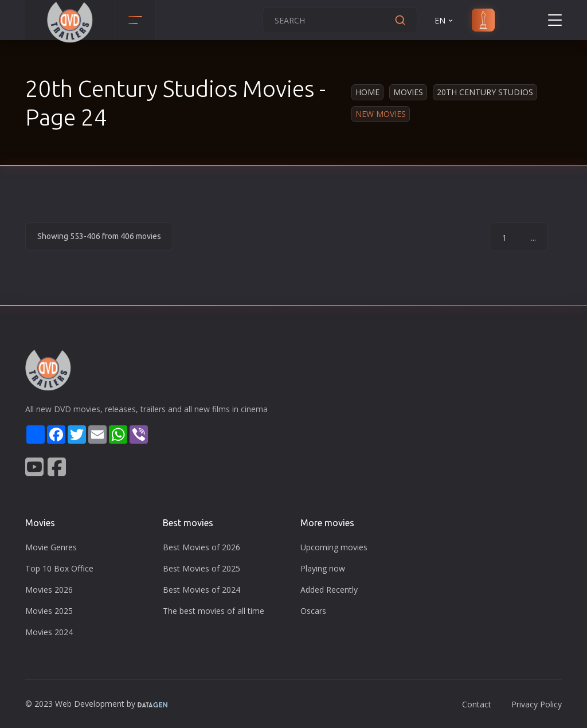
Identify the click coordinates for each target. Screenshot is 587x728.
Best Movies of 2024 (201, 590)
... (533, 238)
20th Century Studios (485, 92)
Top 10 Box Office (59, 568)
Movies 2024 (49, 632)
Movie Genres (51, 547)
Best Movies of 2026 (201, 547)
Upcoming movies (334, 547)
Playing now (323, 568)
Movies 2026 (49, 590)
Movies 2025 (49, 611)
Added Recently (329, 590)
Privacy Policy (537, 704)
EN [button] (445, 20)
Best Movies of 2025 (201, 568)
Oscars (313, 611)
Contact (477, 704)
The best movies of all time (214, 611)
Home (367, 92)
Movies (408, 92)
